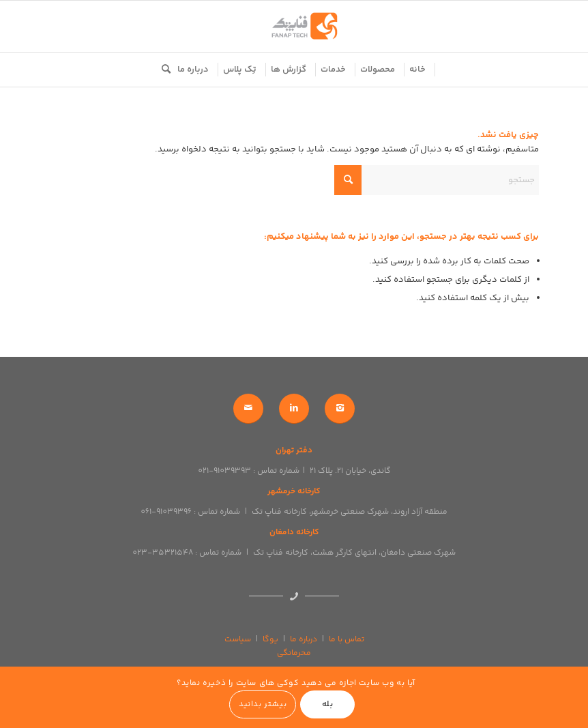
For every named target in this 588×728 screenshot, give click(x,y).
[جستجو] (163, 70)
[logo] (294, 26)
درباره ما (304, 640)
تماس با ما (347, 640)
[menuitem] (418, 70)
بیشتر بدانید (263, 704)
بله (328, 704)
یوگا (270, 640)
